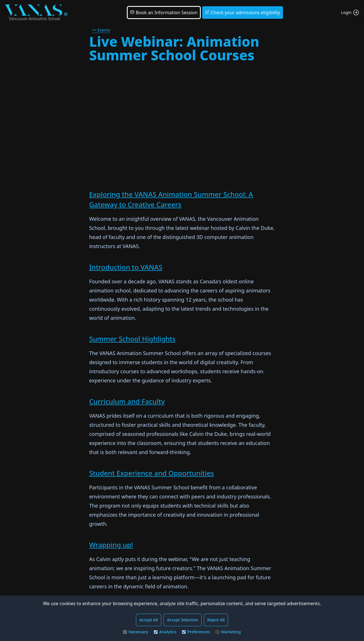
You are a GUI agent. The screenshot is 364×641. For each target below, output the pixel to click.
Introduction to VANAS (126, 267)
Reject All (216, 620)
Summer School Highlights (132, 339)
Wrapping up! (111, 545)
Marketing (228, 632)
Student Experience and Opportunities (151, 473)
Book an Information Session (164, 13)
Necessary (136, 632)
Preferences (196, 632)
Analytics (165, 632)
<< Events (101, 30)
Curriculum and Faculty (127, 401)
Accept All (149, 620)
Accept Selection (183, 620)
